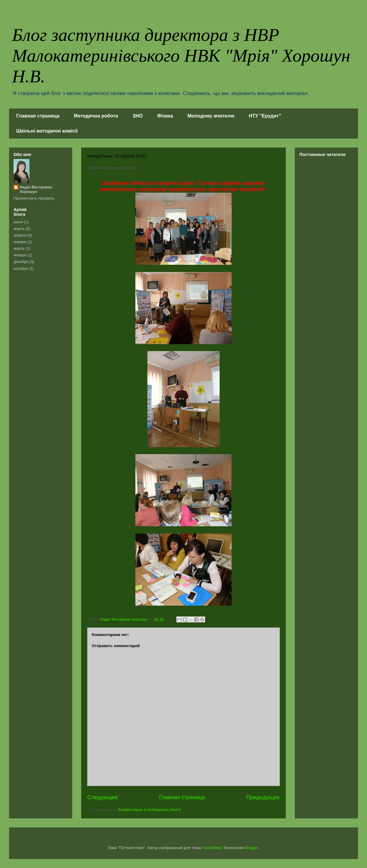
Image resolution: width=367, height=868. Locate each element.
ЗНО (137, 116)
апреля (20, 235)
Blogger (251, 848)
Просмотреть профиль (34, 198)
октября (21, 269)
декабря (21, 262)
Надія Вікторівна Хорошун (36, 189)
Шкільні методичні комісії (47, 131)
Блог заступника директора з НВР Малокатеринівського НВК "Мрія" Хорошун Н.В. (181, 56)
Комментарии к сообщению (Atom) (150, 810)
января (20, 242)
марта (19, 229)
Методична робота (96, 116)
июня (18, 222)
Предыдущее (263, 797)
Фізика (165, 116)
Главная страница (38, 116)
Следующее (103, 797)
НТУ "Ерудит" (265, 116)
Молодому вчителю (211, 116)
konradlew (212, 848)
